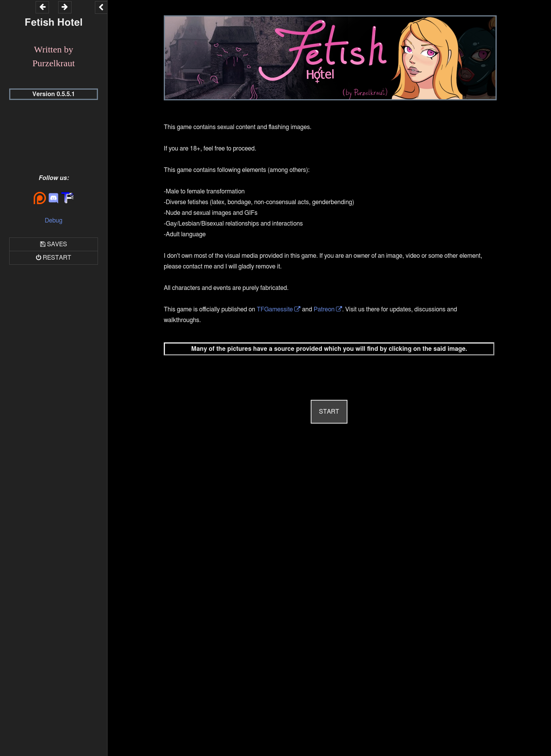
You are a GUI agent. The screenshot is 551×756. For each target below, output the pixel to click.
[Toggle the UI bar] (101, 7)
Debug (54, 221)
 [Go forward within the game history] (65, 7)
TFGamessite (275, 309)
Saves (57, 244)
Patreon (324, 309)
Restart (57, 258)
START (329, 412)
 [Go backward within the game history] (42, 7)
